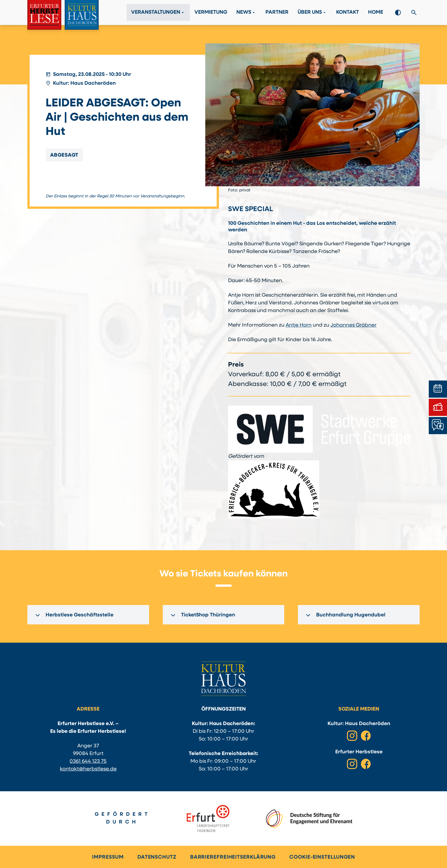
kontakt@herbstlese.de (88, 769)
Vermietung (211, 13)
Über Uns (312, 13)
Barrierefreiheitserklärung (233, 857)
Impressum (108, 857)
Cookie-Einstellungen (322, 857)
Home (376, 13)
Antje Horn (299, 325)
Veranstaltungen (158, 13)
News (246, 13)
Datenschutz (157, 857)
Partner (277, 13)
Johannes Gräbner (353, 325)
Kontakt (348, 13)
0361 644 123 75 (88, 761)
